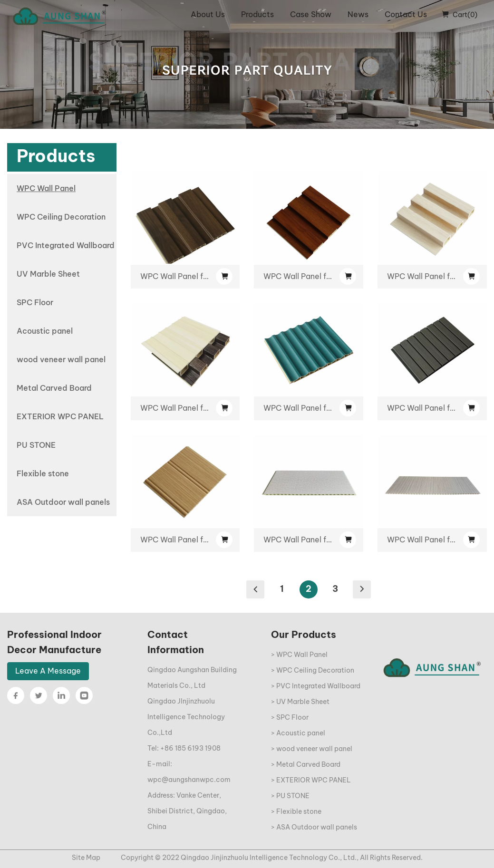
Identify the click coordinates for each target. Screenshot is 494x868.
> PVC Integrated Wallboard (316, 686)
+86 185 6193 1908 (190, 748)
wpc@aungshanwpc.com (189, 780)
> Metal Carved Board (306, 764)
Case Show (311, 14)
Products (257, 14)
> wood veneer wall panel (312, 749)
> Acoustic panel (298, 733)
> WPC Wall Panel (299, 655)
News (358, 14)
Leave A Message (48, 671)
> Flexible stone (296, 811)
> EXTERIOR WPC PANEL (311, 780)
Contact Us (406, 14)
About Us (208, 14)
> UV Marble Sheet (300, 702)
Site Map (86, 858)
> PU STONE (290, 796)
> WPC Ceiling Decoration (313, 670)
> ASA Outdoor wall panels (314, 827)
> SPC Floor (290, 717)
